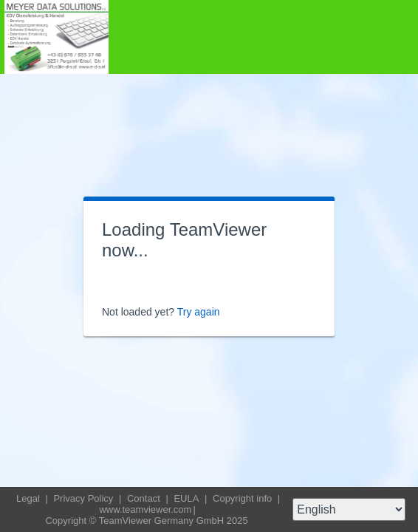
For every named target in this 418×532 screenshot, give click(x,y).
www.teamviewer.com (145, 509)
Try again (199, 312)
